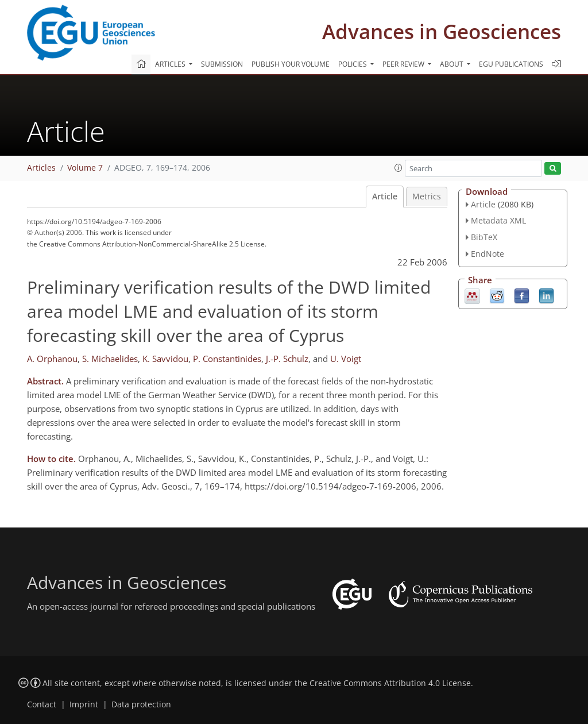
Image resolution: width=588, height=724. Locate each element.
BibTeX (484, 237)
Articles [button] (171, 64)
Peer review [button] (404, 64)
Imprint (84, 704)
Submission (222, 64)
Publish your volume (291, 64)
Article (385, 197)
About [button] (452, 64)
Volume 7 (85, 168)
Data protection (141, 704)
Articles (41, 168)
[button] (399, 168)
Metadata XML (498, 220)
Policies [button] (353, 64)
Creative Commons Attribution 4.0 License (390, 683)
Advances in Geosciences (442, 31)
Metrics (427, 197)
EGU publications (511, 64)
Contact (42, 704)
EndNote (488, 254)
